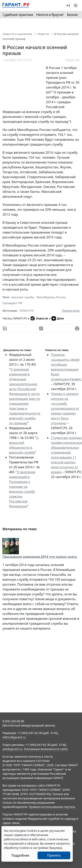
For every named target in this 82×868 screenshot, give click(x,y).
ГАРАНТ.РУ (26, 311)
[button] (68, 5)
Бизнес (73, 15)
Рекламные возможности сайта (46, 749)
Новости (43, 34)
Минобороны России (51, 297)
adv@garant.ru (13, 749)
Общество (72, 60)
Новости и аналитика (17, 34)
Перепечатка (71, 311)
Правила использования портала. (52, 807)
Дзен (58, 318)
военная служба (23, 297)
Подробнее (20, 855)
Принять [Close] (54, 855)
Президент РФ (12, 303)
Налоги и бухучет (50, 15)
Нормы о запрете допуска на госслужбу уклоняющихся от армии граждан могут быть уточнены (65, 408)
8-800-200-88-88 (13, 721)
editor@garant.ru (14, 737)
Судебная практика (18, 15)
